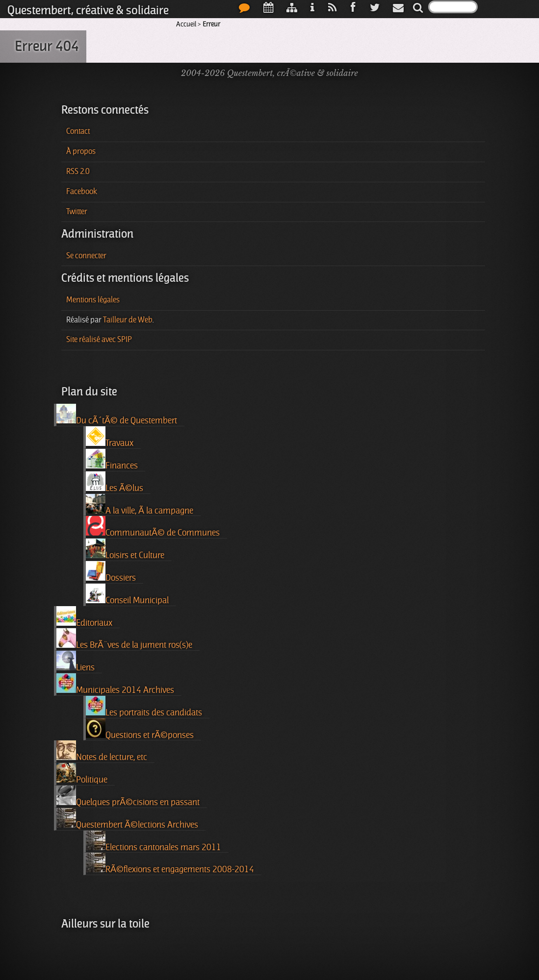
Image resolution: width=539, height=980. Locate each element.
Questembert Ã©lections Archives (127, 819)
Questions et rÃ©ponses (140, 729)
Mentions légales (93, 300)
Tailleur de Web (128, 320)
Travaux (110, 437)
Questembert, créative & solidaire (88, 10)
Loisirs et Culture (125, 549)
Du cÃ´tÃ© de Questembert (117, 415)
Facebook (82, 192)
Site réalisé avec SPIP (99, 340)
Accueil (186, 24)
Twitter (77, 212)
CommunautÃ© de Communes (153, 527)
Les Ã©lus (115, 482)
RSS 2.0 (78, 171)
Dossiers (111, 572)
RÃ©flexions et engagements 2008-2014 (170, 863)
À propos (81, 151)
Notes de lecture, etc (102, 751)
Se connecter (86, 256)
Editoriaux (84, 617)
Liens (76, 661)
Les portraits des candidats (144, 707)
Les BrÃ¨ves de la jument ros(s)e (124, 639)
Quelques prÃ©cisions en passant (128, 796)
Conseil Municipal (127, 594)
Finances (112, 460)
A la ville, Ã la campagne (140, 505)
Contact (78, 131)
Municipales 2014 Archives (115, 684)
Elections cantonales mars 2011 (154, 841)
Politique (82, 774)
